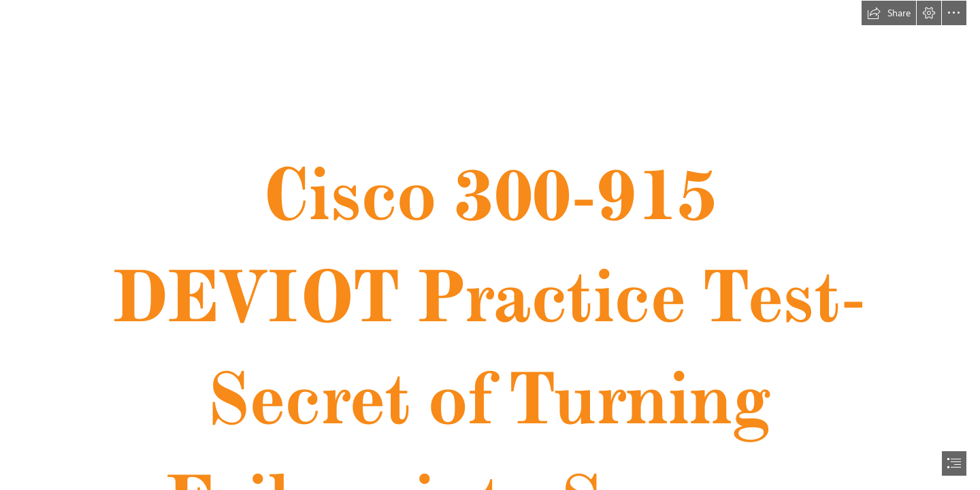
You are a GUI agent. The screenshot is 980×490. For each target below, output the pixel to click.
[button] (889, 13)
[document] (490, 245)
